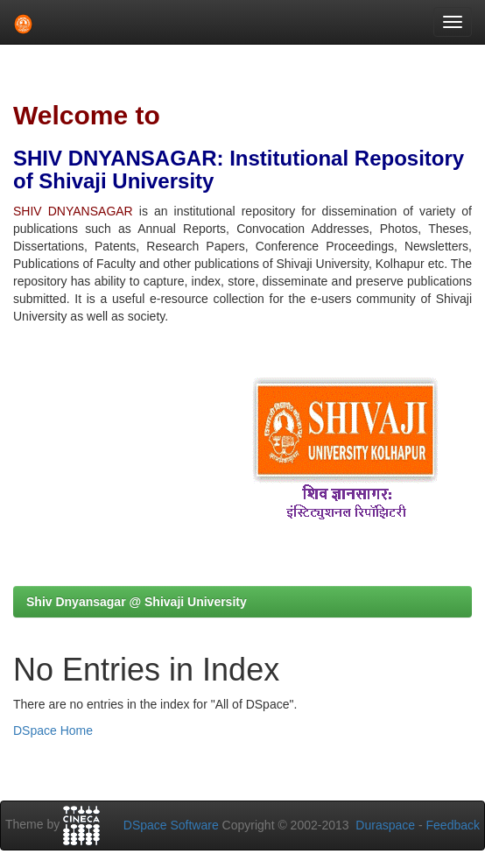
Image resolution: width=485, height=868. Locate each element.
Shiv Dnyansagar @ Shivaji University (137, 602)
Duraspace (385, 825)
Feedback (453, 825)
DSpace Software (171, 825)
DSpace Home (53, 730)
